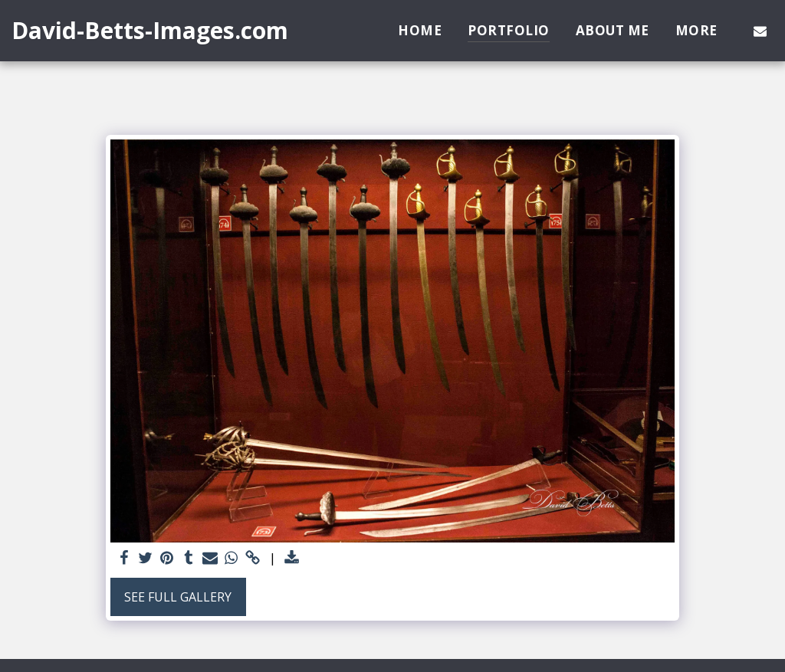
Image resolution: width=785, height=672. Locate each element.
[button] (760, 31)
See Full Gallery (178, 597)
